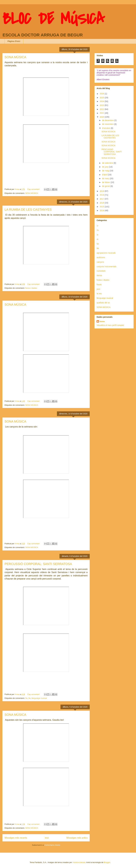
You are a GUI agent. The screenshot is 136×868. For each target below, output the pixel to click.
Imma (102, 321)
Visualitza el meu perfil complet (110, 325)
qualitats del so (103, 303)
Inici (47, 838)
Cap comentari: (34, 189)
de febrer (106, 182)
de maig (106, 171)
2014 (102, 210)
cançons (100, 262)
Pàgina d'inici (14, 41)
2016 (102, 203)
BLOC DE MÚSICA (53, 19)
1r (97, 226)
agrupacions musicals (106, 253)
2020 (102, 117)
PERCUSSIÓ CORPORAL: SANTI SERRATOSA (38, 564)
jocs (98, 289)
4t (97, 239)
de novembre (108, 124)
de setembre (108, 163)
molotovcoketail (79, 862)
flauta (99, 285)
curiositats (101, 271)
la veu (99, 294)
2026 (102, 94)
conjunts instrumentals (106, 266)
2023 (102, 105)
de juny (105, 167)
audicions (101, 257)
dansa (99, 275)
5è (26, 698)
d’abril (105, 175)
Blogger (107, 862)
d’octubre (106, 128)
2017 (102, 199)
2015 (102, 207)
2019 (102, 191)
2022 (102, 109)
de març (106, 178)
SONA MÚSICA (15, 57)
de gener (106, 186)
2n (98, 230)
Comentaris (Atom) (52, 845)
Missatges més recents (16, 838)
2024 (102, 101)
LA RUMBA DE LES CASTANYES (28, 210)
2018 (102, 195)
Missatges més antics (77, 838)
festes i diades (31, 288)
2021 (102, 113)
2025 (102, 98)
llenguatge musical (39, 698)
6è (29, 698)
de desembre (108, 120)
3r (97, 235)
